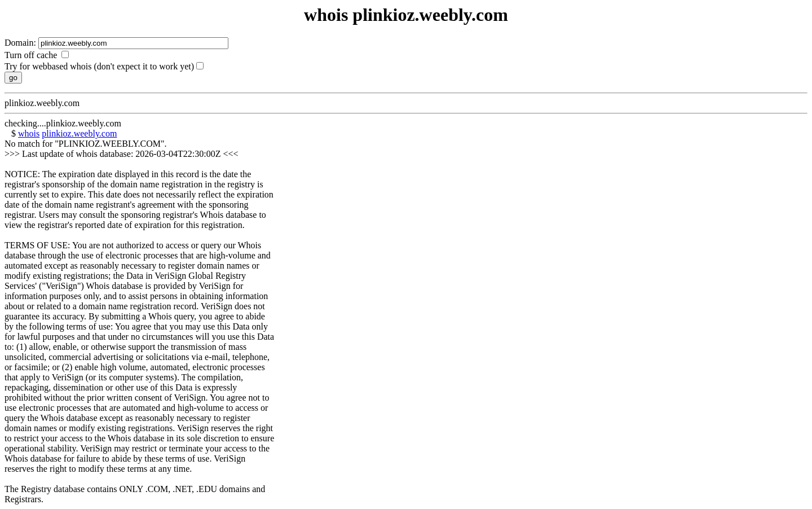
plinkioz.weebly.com (79, 133)
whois (29, 133)
